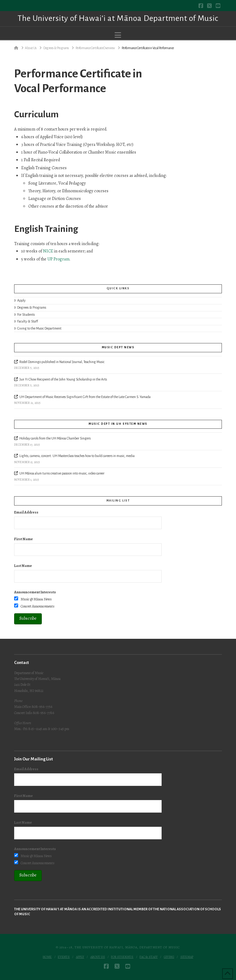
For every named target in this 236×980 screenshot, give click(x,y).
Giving (169, 957)
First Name (24, 539)
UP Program (58, 259)
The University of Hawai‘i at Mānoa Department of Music (118, 18)
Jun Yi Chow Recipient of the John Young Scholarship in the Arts (63, 379)
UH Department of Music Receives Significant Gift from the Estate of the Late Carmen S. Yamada (85, 397)
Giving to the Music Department (38, 328)
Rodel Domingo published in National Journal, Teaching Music (62, 362)
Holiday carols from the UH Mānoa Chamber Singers (55, 438)
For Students (24, 315)
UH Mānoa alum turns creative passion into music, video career (62, 473)
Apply (20, 301)
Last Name (23, 566)
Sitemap (187, 957)
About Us (98, 957)
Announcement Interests (35, 592)
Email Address (26, 512)
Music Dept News (118, 347)
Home (47, 957)
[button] (118, 35)
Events (64, 957)
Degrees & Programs (30, 308)
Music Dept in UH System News (118, 424)
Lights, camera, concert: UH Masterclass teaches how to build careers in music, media (77, 456)
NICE (48, 251)
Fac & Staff (149, 957)
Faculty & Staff (26, 321)
